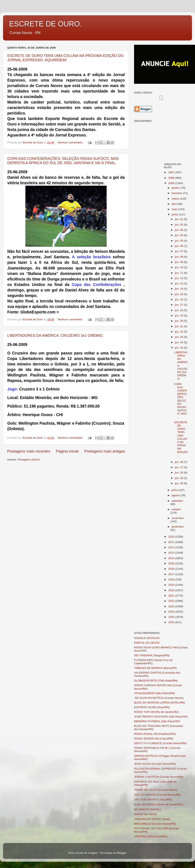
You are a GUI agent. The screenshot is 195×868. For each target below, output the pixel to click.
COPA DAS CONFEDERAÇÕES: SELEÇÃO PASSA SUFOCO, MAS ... (180, 401)
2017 (172, 574)
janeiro (176, 188)
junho (175, 214)
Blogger (122, 853)
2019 (172, 585)
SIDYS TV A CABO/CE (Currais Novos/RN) (160, 743)
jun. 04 (179, 235)
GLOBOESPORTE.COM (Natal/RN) (156, 681)
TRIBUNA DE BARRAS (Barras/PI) (155, 668)
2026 (172, 622)
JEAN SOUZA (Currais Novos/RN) (155, 764)
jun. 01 (179, 219)
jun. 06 (179, 246)
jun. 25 (179, 348)
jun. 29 (179, 478)
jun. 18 (179, 310)
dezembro (178, 527)
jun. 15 (179, 294)
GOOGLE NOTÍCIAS (147, 638)
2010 (172, 537)
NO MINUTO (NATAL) (147, 809)
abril (175, 204)
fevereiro (177, 193)
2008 (172, 178)
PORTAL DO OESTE (147, 643)
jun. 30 (179, 483)
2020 (172, 590)
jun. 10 (179, 267)
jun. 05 (179, 241)
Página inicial (67, 451)
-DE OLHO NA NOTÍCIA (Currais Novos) (159, 698)
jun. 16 (179, 299)
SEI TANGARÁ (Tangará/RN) (152, 655)
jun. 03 (179, 230)
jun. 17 (179, 305)
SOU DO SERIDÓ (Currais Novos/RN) (157, 795)
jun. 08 (179, 257)
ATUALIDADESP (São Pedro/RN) (154, 693)
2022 (172, 601)
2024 (172, 612)
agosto (176, 495)
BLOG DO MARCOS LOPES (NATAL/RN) (160, 703)
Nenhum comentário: (71, 142)
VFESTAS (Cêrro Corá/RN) (151, 836)
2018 (172, 580)
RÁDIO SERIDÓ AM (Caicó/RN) (154, 739)
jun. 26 (179, 462)
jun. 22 (179, 332)
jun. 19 (179, 316)
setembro (177, 501)
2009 (172, 183)
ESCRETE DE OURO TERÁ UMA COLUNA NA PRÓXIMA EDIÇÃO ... (181, 439)
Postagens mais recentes (29, 451)
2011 (172, 542)
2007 (172, 172)
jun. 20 (179, 321)
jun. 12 (179, 278)
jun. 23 (179, 337)
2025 (172, 617)
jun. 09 (179, 262)
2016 (172, 569)
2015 (172, 563)
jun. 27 (179, 467)
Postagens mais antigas (105, 451)
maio (175, 209)
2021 (172, 596)
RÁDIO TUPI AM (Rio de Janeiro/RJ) (156, 712)
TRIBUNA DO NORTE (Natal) (152, 819)
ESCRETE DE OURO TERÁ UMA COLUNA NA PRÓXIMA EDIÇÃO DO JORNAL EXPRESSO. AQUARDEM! (65, 58)
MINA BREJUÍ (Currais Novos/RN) (155, 824)
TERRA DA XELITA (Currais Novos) (156, 790)
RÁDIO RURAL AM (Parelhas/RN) (155, 734)
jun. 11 (179, 273)
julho (175, 490)
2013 (172, 553)
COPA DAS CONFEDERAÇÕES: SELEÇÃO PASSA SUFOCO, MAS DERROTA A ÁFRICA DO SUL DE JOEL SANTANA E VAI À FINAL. (63, 161)
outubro (176, 509)
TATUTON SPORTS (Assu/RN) (153, 800)
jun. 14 (179, 289)
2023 (172, 606)
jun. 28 (179, 473)
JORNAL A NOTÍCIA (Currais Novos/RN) (159, 777)
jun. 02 (179, 225)
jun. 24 (179, 342)
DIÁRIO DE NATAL (146, 814)
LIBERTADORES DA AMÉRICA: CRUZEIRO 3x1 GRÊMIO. (55, 336)
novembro (178, 518)
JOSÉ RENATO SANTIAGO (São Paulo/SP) (161, 717)
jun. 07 (179, 251)
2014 (172, 558)
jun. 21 (179, 326)
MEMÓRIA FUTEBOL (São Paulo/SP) (157, 721)
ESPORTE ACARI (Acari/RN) (152, 707)
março (176, 199)
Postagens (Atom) (29, 460)
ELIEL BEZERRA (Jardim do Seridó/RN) (159, 804)
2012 (172, 547)
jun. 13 (179, 283)
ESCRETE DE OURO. (45, 24)
